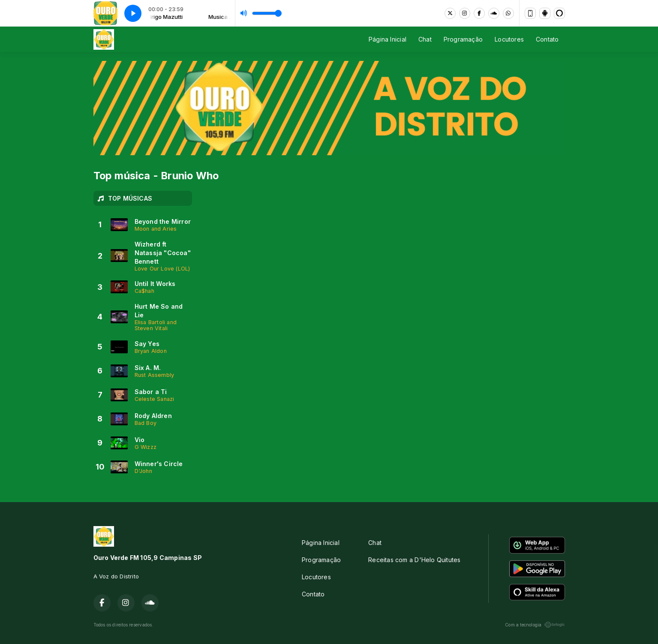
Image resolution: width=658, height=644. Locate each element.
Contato (547, 39)
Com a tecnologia (535, 625)
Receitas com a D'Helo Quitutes (414, 560)
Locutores (509, 39)
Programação (463, 39)
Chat (425, 39)
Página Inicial (388, 39)
